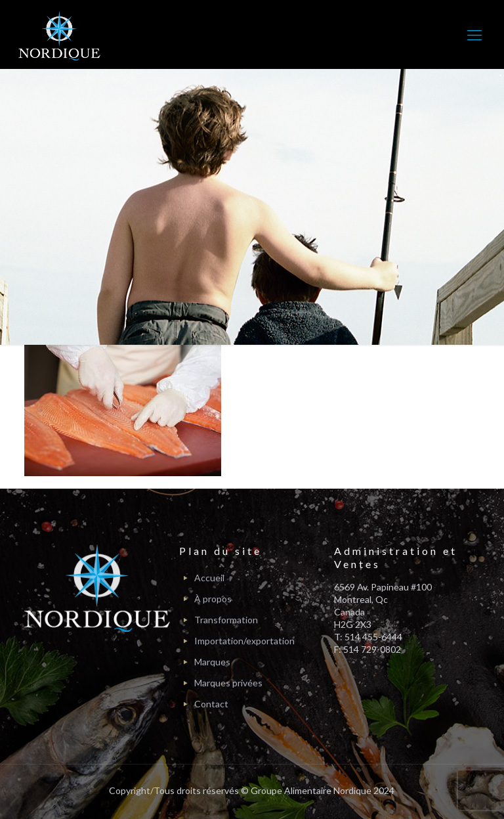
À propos (213, 599)
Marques (212, 662)
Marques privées (228, 683)
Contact (211, 704)
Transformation (226, 620)
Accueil (209, 578)
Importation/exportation (244, 641)
